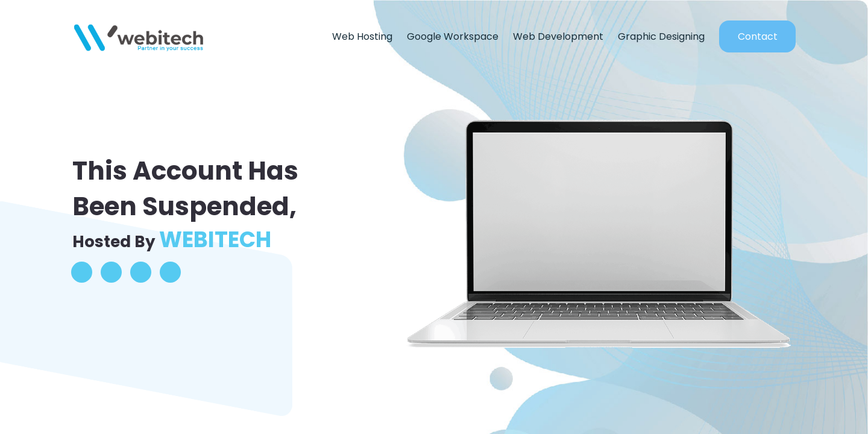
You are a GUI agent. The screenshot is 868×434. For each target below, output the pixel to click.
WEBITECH (215, 240)
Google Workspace (453, 36)
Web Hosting (362, 36)
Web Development (558, 36)
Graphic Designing (661, 36)
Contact (758, 36)
